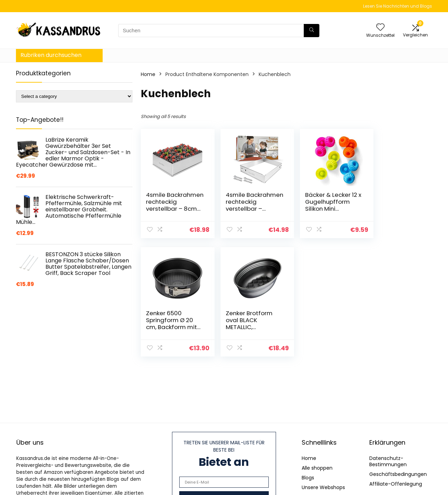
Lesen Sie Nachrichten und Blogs (398, 6)
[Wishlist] (380, 28)
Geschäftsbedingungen (398, 474)
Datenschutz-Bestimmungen (388, 461)
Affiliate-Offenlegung (396, 484)
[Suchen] (312, 31)
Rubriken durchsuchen (51, 55)
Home (148, 74)
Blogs (308, 478)
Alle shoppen (317, 468)
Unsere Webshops (323, 487)
